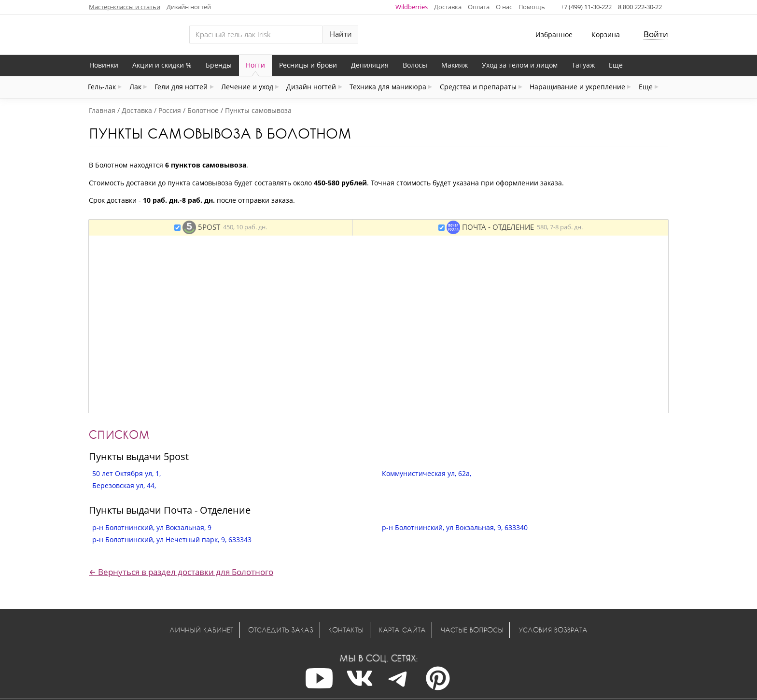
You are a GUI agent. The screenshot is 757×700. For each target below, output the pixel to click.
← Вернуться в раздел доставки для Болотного (181, 572)
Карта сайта (402, 630)
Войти (656, 34)
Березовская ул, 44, (124, 485)
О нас (504, 7)
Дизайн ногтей (189, 7)
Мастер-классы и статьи (125, 7)
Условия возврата (553, 630)
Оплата (479, 7)
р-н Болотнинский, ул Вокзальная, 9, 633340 (455, 527)
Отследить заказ (281, 630)
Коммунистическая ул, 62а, (427, 473)
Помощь (532, 7)
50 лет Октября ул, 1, (126, 473)
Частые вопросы (472, 630)
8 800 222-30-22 (640, 7)
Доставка (448, 7)
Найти (341, 34)
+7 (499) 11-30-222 (586, 7)
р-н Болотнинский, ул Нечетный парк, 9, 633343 (172, 539)
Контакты (346, 630)
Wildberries (412, 7)
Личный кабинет (201, 630)
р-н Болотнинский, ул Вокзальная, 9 (152, 527)
